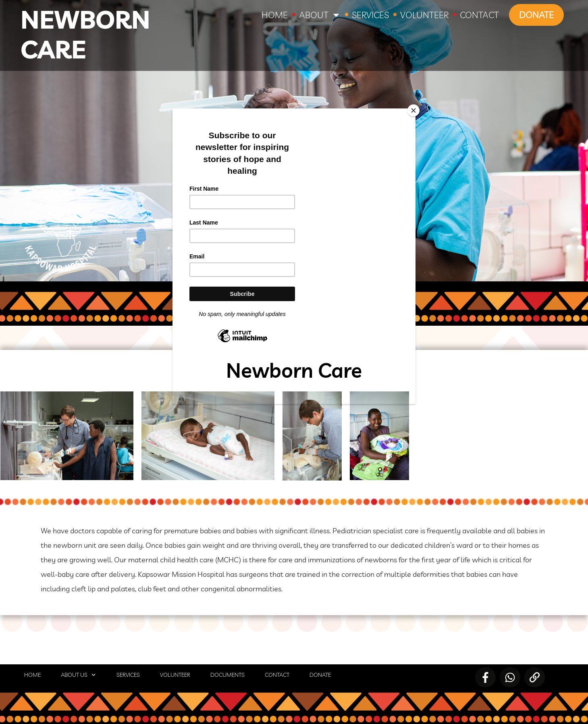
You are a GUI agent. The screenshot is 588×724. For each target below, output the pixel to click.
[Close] (413, 110)
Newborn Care (85, 34)
